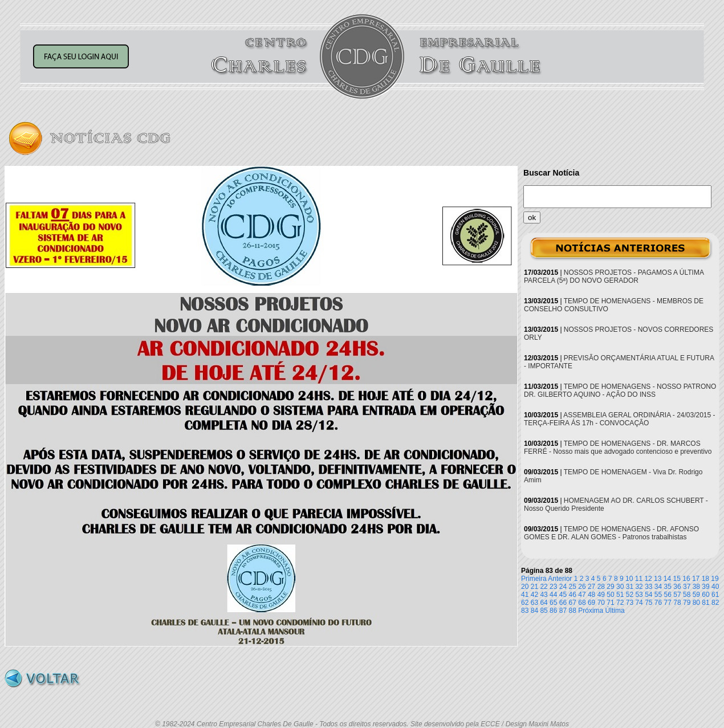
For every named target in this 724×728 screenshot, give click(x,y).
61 (715, 595)
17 (696, 579)
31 (630, 587)
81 (705, 603)
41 (525, 595)
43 (544, 595)
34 (658, 587)
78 (677, 603)
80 (696, 603)
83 (525, 611)
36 (677, 587)
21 (534, 587)
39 (705, 587)
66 (563, 603)
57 (677, 595)
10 (629, 579)
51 (620, 595)
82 (715, 603)
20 (525, 587)
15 (677, 579)
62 (525, 603)
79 (687, 603)
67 (573, 603)
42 (534, 595)
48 (591, 595)
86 (553, 611)
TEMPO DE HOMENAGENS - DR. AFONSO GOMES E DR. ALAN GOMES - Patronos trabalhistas (611, 533)
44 (553, 595)
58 (687, 595)
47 (582, 595)
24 (563, 587)
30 (620, 587)
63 (534, 603)
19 (715, 579)
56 (668, 595)
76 (658, 603)
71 (610, 603)
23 (553, 587)
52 (630, 595)
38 (696, 587)
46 (573, 595)
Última (615, 611)
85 (544, 611)
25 (573, 587)
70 (601, 603)
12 (648, 579)
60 (705, 595)
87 (563, 611)
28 (601, 587)
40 (715, 587)
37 (687, 587)
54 (648, 595)
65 (553, 603)
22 (544, 587)
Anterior (560, 579)
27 (591, 587)
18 (705, 579)
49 (601, 595)
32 (639, 587)
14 (667, 579)
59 (696, 595)
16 (686, 579)
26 (582, 587)
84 (534, 611)
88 (573, 611)
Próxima (591, 611)
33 (648, 587)
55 (658, 595)
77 (668, 603)
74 (639, 603)
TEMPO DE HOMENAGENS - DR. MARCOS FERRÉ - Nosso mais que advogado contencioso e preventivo (618, 448)
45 (563, 595)
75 (648, 603)
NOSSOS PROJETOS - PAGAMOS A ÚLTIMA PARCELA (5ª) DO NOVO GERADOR (614, 276)
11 (639, 579)
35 (668, 587)
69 (591, 603)
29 (610, 587)
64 (544, 603)
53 (639, 595)
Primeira (534, 579)
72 (620, 603)
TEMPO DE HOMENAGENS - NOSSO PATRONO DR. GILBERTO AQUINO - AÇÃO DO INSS (620, 391)
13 (658, 579)
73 (630, 603)
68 (582, 603)
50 (610, 595)
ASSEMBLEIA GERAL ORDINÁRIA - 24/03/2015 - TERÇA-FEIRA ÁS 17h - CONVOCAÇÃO (620, 419)
